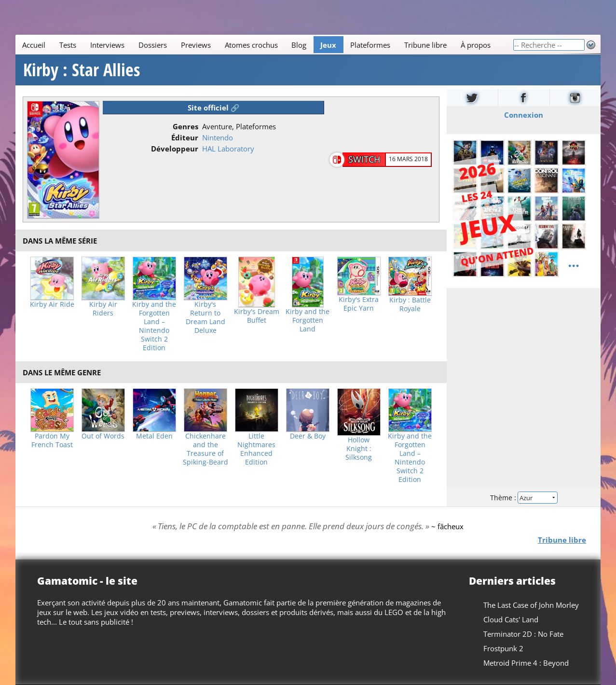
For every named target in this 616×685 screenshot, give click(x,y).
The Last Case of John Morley (531, 605)
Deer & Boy (308, 436)
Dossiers (153, 45)
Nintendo (218, 137)
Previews (196, 45)
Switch (364, 159)
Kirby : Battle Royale (410, 304)
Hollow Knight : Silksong (359, 449)
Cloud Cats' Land (511, 619)
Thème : (523, 498)
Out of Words (103, 436)
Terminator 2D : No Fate (523, 634)
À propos (476, 45)
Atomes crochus (251, 45)
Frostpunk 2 (503, 648)
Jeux (328, 45)
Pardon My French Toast (52, 440)
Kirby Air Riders (103, 309)
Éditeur (185, 137)
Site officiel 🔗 (214, 108)
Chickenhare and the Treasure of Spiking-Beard (205, 449)
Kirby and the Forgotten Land (308, 320)
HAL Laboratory (228, 149)
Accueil (34, 45)
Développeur (175, 149)
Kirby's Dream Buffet (257, 316)
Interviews (107, 45)
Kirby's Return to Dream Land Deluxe (205, 317)
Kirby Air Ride (52, 304)
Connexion (524, 115)
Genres (185, 126)
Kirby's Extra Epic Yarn (359, 304)
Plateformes (370, 45)
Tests (68, 45)
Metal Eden (154, 436)
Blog (299, 45)
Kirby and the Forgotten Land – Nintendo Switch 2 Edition (154, 326)
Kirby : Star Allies (82, 70)
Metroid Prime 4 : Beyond (526, 663)
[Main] (264, 45)
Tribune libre (425, 45)
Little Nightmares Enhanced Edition (256, 449)
